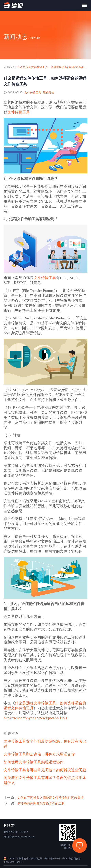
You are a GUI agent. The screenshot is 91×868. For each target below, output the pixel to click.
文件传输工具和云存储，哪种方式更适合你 (39, 754)
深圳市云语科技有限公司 (30, 859)
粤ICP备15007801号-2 (56, 859)
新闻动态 (9, 67)
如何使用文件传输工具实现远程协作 (34, 762)
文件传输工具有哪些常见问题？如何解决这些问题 (45, 770)
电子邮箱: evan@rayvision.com (19, 837)
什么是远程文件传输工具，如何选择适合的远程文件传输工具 (52, 67)
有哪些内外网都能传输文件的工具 (41, 804)
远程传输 (49, 93)
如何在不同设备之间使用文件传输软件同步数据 (51, 798)
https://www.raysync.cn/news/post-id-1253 (35, 718)
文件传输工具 (33, 93)
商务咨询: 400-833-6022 (16, 832)
